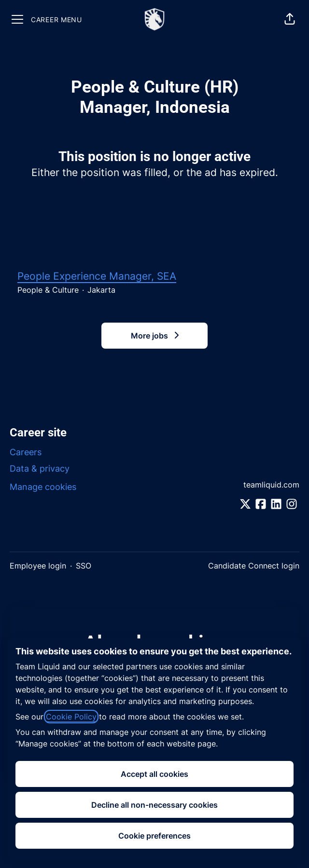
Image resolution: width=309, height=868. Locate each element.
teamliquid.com (271, 485)
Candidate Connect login (254, 566)
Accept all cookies (154, 774)
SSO (84, 566)
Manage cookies (43, 487)
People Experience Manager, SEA (97, 276)
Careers (26, 452)
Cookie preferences (154, 836)
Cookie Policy (71, 717)
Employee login (38, 566)
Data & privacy (40, 468)
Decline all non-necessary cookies (154, 805)
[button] (290, 19)
